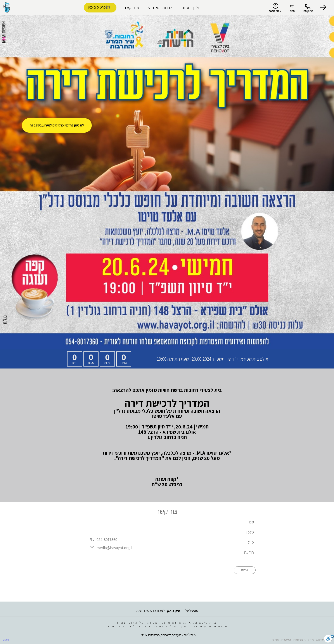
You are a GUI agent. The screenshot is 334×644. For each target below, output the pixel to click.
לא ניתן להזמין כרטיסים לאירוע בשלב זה (57, 125)
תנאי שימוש (324, 640)
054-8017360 (107, 540)
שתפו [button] (292, 11)
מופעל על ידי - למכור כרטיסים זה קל (167, 611)
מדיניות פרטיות (303, 640)
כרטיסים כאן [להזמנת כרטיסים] (97, 7)
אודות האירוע (161, 8)
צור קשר (132, 8)
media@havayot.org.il (114, 548)
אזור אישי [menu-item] (275, 8)
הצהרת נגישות (281, 640)
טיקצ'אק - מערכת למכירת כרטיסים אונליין (167, 635)
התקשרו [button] (308, 11)
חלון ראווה (191, 8)
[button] (323, 7)
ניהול (6, 640)
